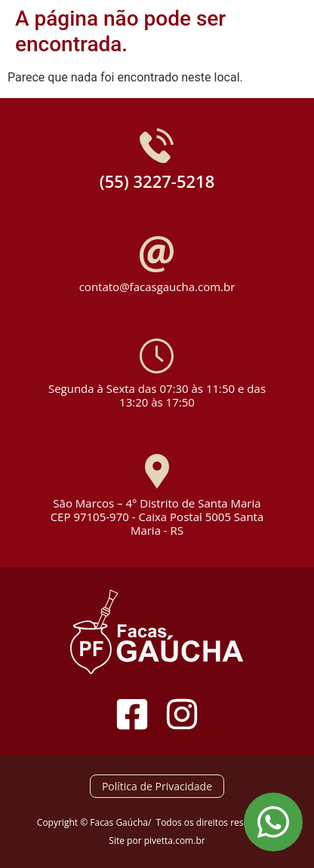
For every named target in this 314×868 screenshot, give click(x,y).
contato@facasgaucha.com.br (157, 287)
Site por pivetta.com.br (157, 840)
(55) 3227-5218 (157, 181)
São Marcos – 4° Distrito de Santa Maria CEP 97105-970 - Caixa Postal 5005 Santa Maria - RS (157, 517)
